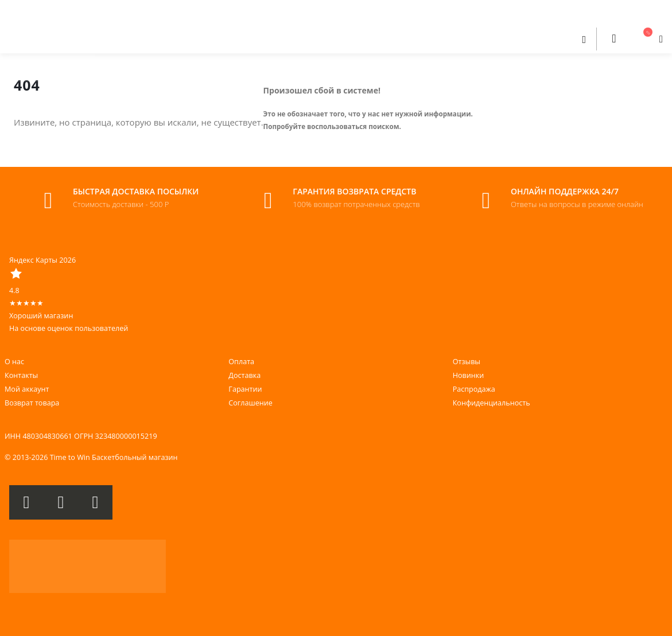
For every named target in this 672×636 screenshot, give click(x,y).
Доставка (244, 375)
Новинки (469, 375)
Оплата (241, 362)
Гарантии (245, 389)
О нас (14, 362)
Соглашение (250, 403)
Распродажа (474, 389)
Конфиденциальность (492, 403)
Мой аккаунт (27, 389)
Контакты (21, 375)
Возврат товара (32, 403)
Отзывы (467, 362)
